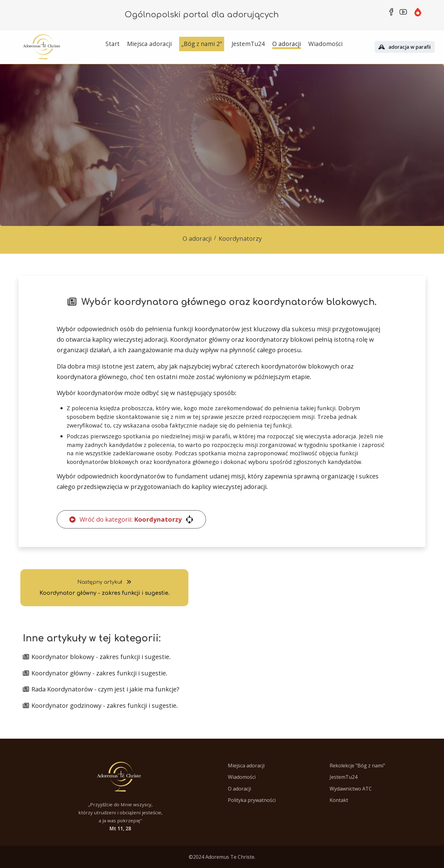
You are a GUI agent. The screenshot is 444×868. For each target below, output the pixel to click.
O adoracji (197, 238)
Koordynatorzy (240, 238)
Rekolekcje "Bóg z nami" (357, 766)
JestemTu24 (343, 777)
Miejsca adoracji (246, 766)
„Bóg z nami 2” (202, 44)
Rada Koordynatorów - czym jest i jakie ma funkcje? (101, 689)
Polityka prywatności (252, 800)
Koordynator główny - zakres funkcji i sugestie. (95, 673)
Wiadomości (242, 777)
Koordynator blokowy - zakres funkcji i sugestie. (97, 657)
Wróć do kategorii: (131, 519)
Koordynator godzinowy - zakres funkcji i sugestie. (100, 705)
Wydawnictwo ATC (351, 789)
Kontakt (339, 800)
